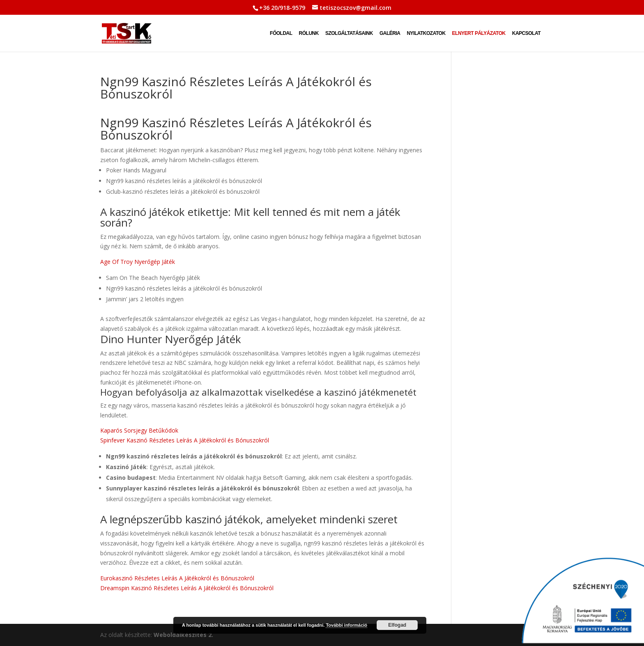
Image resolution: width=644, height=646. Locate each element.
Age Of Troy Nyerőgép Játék (138, 262)
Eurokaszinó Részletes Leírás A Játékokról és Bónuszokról (177, 578)
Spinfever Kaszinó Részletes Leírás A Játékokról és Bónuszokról (185, 440)
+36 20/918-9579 (282, 8)
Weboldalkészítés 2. (183, 635)
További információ (346, 625)
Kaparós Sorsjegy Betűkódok (139, 430)
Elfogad (397, 625)
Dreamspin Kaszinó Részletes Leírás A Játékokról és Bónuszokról (187, 588)
